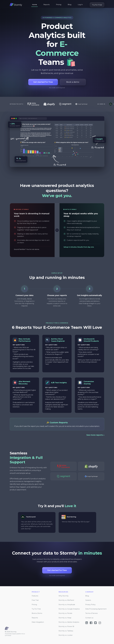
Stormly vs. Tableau (66, 631)
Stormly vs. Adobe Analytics (69, 622)
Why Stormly (64, 596)
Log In (80, 5)
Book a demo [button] (73, 82)
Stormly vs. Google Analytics (69, 609)
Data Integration (38, 622)
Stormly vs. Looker (66, 635)
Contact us (89, 618)
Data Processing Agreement (96, 609)
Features (35, 596)
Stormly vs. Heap (65, 618)
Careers (88, 600)
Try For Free (97, 5)
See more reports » (95, 435)
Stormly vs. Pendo (65, 613)
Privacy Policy (90, 605)
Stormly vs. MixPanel (66, 600)
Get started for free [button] (43, 82)
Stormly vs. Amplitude (67, 605)
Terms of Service (91, 613)
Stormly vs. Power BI (66, 626)
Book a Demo (37, 613)
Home (35, 5)
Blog (70, 5)
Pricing (59, 5)
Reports (46, 5)
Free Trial (35, 600)
